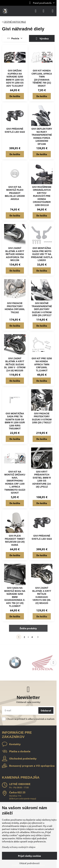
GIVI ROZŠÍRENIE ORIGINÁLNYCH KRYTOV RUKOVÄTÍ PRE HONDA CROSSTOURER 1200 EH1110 (42, 196)
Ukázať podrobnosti (29, 863)
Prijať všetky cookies (29, 856)
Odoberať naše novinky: (28, 702)
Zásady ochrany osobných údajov (19, 847)
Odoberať (46, 710)
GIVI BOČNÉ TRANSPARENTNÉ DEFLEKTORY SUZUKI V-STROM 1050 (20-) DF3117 (42, 309)
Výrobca (42, 39)
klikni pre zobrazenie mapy (23, 798)
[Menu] (53, 11)
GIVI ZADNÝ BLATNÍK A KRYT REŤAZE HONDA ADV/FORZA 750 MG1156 (15, 254)
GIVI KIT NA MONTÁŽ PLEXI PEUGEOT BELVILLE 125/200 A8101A (15, 193)
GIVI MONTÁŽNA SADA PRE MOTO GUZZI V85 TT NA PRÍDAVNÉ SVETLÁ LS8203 (42, 254)
